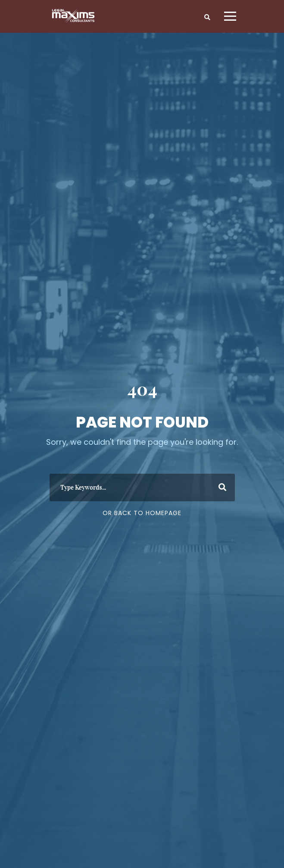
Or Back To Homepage (142, 513)
